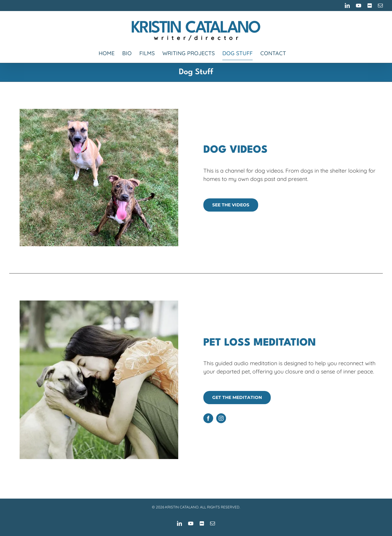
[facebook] (208, 418)
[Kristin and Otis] (99, 301)
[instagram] (221, 418)
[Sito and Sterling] (99, 109)
